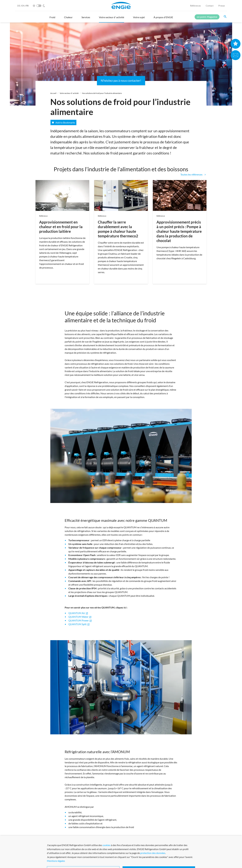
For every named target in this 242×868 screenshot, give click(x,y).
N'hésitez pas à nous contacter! (121, 81)
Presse (222, 6)
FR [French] (27, 6)
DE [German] (19, 6)
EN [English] (23, 6)
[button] (52, 19)
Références (195, 6)
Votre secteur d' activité (69, 93)
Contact (210, 6)
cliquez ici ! (106, 839)
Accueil (53, 93)
